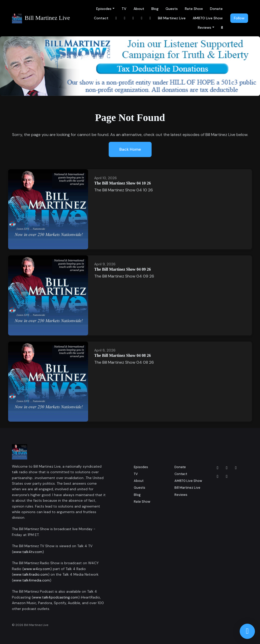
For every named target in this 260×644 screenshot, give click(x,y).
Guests (172, 9)
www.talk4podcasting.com (56, 597)
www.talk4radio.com (31, 574)
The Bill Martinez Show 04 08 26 (123, 355)
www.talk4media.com (31, 580)
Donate (216, 9)
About (139, 9)
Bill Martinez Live (172, 18)
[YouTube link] (142, 18)
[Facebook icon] (218, 468)
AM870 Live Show (208, 18)
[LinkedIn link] (133, 18)
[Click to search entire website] (222, 28)
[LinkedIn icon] (236, 468)
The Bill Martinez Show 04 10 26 (123, 183)
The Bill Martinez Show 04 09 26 (123, 269)
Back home (130, 149)
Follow (239, 18)
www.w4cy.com (37, 569)
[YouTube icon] (227, 477)
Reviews (205, 27)
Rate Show (194, 9)
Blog (155, 9)
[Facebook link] (116, 18)
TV (124, 9)
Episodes (104, 9)
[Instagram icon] (227, 468)
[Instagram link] (125, 18)
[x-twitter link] (150, 18)
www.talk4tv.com (28, 552)
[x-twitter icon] (218, 477)
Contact (101, 18)
